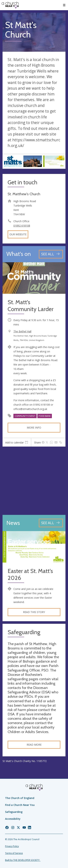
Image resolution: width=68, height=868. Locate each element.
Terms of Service (14, 853)
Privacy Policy (12, 846)
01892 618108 (22, 226)
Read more (34, 745)
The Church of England (20, 798)
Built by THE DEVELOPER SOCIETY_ (23, 860)
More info (34, 428)
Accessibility (13, 819)
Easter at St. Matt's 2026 (30, 575)
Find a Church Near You (20, 805)
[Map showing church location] (34, 481)
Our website (18, 234)
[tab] (17, 442)
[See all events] (51, 254)
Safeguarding (14, 812)
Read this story (34, 612)
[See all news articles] (51, 523)
